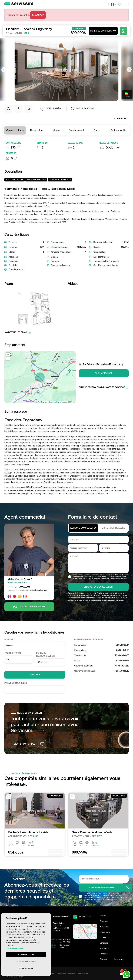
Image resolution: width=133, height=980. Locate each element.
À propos (104, 921)
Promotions (105, 932)
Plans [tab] (96, 130)
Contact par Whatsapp (29, 607)
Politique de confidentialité (97, 577)
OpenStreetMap (54, 402)
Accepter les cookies (26, 954)
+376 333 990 (19, 587)
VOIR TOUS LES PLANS (18, 332)
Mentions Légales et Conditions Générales (57, 974)
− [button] (8, 359)
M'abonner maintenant (101, 888)
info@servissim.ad (61, 917)
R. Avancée (38, 15)
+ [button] (8, 355)
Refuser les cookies (26, 968)
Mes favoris (119, 959)
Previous (4, 70)
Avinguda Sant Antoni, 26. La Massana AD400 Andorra (61, 927)
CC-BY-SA (71, 402)
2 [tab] (13, 861)
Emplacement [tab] (76, 130)
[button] (18, 109)
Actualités (104, 949)
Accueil (103, 916)
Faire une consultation (103, 31)
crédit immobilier (118, 130)
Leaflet (38, 402)
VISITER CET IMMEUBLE (113, 528)
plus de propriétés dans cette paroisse (103, 387)
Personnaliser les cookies (26, 961)
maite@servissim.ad (27, 590)
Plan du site (19, 977)
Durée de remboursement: (45, 655)
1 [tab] (7, 861)
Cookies (9, 977)
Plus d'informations (14, 949)
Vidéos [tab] (56, 130)
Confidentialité (83, 974)
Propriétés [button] (104, 927)
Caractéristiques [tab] (15, 130)
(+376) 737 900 (86, 917)
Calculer (35, 675)
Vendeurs (104, 943)
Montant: (10, 640)
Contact (103, 959)
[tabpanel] (35, 825)
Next (129, 70)
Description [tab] (36, 130)
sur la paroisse (82, 109)
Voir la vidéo (51, 109)
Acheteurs (104, 938)
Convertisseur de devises (89, 640)
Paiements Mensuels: (16, 683)
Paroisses (104, 954)
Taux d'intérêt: (13, 653)
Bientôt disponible (24, 744)
